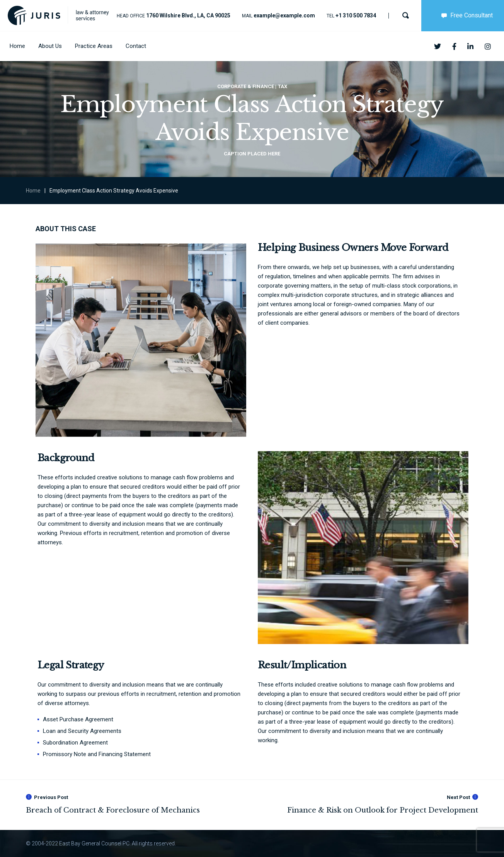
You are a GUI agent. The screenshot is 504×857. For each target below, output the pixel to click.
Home (33, 191)
